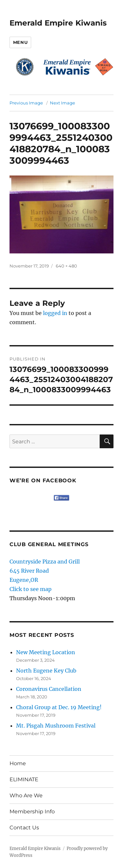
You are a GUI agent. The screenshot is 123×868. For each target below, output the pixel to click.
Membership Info (32, 812)
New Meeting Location (46, 652)
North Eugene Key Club (46, 671)
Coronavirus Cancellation (49, 689)
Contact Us (24, 828)
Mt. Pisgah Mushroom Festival (56, 726)
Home (18, 763)
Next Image (62, 103)
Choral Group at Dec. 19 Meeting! (59, 707)
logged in (55, 313)
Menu (20, 42)
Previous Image (26, 103)
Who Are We (26, 795)
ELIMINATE (24, 779)
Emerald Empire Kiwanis (58, 23)
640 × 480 (66, 266)
